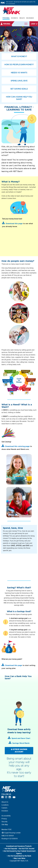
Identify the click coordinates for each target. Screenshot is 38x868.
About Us (5, 802)
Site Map (5, 824)
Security (4, 822)
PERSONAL (6, 18)
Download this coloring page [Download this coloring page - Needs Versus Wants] (17, 446)
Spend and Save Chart (21, 738)
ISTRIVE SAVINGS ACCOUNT (19, 751)
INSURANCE (30, 18)
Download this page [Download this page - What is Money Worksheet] (14, 224)
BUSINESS (15, 18)
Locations (5, 805)
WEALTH (22, 18)
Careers (4, 808)
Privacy (4, 819)
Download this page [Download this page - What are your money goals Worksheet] (14, 665)
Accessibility (6, 816)
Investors (5, 811)
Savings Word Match (21, 743)
